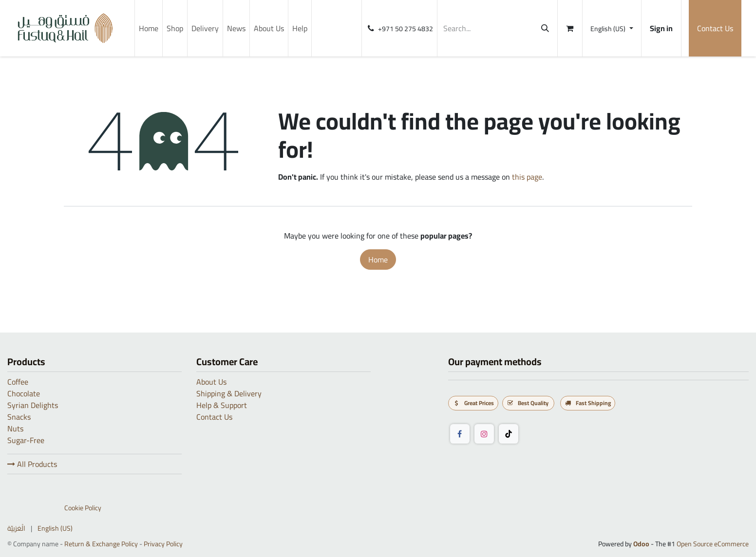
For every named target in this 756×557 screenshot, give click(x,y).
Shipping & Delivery (229, 393)
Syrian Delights (33, 405)
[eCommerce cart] (570, 28)
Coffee (18, 382)
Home (378, 260)
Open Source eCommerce (713, 544)
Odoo (642, 544)
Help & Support (222, 405)
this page (527, 177)
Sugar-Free (26, 440)
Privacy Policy (163, 544)
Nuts (15, 428)
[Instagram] (484, 434)
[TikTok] (509, 434)
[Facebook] (460, 434)
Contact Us (715, 28)
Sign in (661, 28)
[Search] (545, 28)
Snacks (19, 417)
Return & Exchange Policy (101, 544)
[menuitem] (149, 28)
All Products (32, 464)
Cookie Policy (83, 508)
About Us (211, 382)
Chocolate (24, 393)
